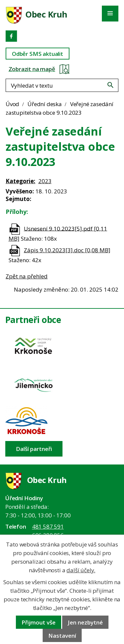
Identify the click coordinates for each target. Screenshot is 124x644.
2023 (45, 181)
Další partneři (34, 449)
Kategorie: (21, 181)
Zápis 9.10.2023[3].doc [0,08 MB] (67, 250)
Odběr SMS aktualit (38, 54)
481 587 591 (48, 526)
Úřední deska (45, 104)
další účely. (81, 570)
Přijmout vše (39, 622)
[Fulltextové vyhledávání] (62, 85)
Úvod (12, 104)
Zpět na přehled (27, 276)
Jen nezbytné (85, 622)
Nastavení (62, 636)
